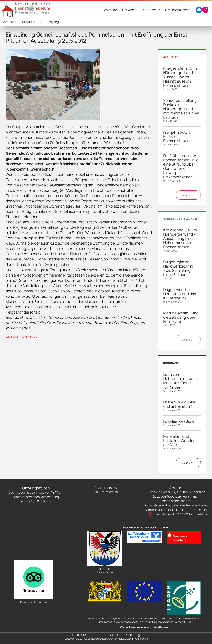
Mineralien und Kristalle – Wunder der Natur (179, 441)
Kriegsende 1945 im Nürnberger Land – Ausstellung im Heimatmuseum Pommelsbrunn (180, 77)
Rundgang (52, 22)
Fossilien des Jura (179, 421)
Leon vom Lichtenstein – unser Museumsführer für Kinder (181, 381)
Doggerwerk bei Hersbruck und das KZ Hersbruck (180, 294)
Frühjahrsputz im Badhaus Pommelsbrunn (178, 136)
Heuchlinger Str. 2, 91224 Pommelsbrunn (182, 514)
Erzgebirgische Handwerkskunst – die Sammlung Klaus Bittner (178, 268)
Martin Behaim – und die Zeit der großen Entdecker (181, 317)
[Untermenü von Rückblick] (41, 22)
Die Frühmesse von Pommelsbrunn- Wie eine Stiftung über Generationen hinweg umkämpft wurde (181, 166)
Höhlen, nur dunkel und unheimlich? (180, 404)
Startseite (110, 10)
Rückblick (29, 22)
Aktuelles (10, 22)
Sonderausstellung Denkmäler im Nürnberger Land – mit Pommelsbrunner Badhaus (181, 109)
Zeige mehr (188, 195)
